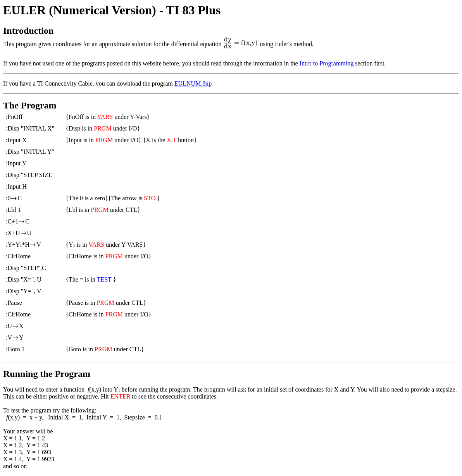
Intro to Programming (327, 63)
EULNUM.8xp (193, 83)
